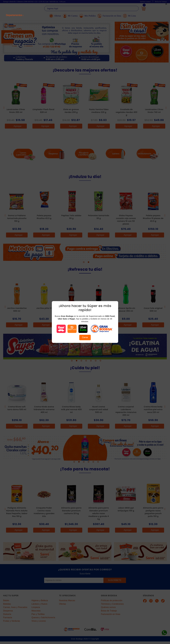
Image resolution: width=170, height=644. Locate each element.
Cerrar (85, 337)
